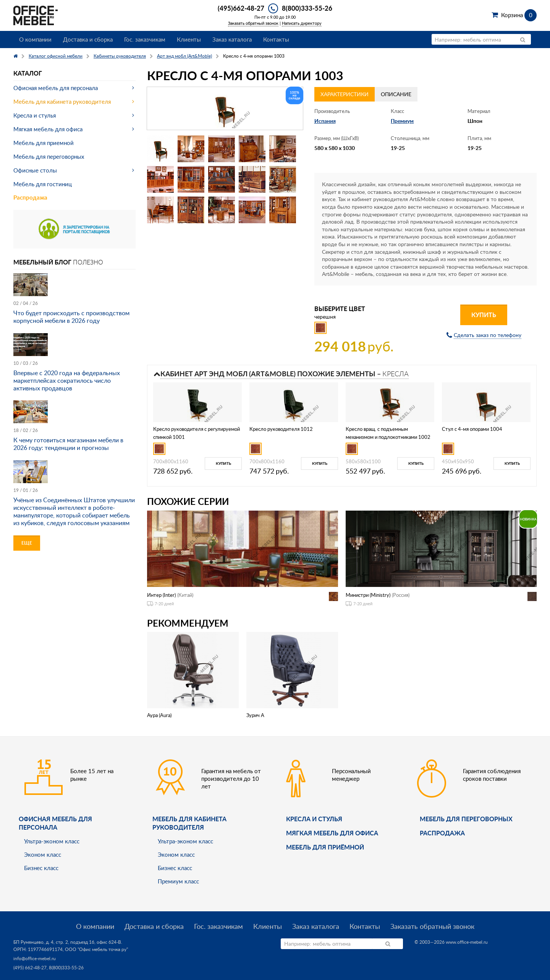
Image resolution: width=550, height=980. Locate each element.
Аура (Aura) (159, 715)
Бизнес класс (41, 868)
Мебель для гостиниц (43, 184)
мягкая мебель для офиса (332, 833)
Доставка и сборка (88, 39)
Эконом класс (43, 854)
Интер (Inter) (161, 595)
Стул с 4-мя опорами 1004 (472, 429)
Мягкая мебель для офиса (48, 129)
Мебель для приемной (44, 143)
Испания (325, 121)
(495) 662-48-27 (30, 968)
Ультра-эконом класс (52, 841)
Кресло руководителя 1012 (281, 429)
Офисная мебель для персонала (56, 88)
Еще (27, 543)
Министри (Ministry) (368, 595)
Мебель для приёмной (325, 847)
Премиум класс (178, 881)
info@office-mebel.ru (35, 958)
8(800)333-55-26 (307, 8)
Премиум (402, 121)
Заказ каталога (232, 39)
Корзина (519, 15)
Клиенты (189, 39)
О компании (35, 39)
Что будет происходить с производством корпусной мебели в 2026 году (71, 317)
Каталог (28, 73)
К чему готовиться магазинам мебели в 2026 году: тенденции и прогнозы (68, 444)
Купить (484, 315)
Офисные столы (35, 170)
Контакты (276, 39)
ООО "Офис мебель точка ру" (96, 949)
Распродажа (30, 197)
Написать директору (302, 23)
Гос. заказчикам (145, 39)
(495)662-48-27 (241, 8)
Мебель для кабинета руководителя (62, 102)
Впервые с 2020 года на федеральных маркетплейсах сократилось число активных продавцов (67, 380)
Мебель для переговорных (49, 156)
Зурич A (255, 715)
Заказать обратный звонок (253, 23)
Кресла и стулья (35, 115)
